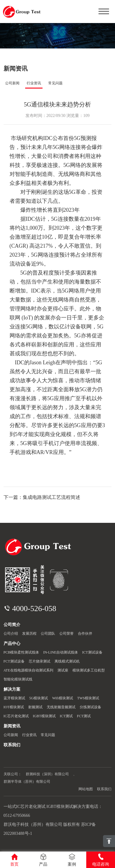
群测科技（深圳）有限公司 (47, 774)
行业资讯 (34, 83)
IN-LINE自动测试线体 (60, 652)
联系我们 (104, 789)
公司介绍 (11, 634)
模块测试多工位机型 (89, 670)
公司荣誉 (66, 634)
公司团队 (48, 634)
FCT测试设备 (14, 661)
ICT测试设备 (92, 652)
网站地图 (86, 789)
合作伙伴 (85, 634)
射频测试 (35, 707)
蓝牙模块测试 (14, 698)
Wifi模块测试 (63, 698)
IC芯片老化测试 (16, 716)
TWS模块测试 (88, 698)
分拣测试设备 (90, 707)
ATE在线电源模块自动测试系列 (28, 670)
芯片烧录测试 (40, 661)
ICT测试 (66, 716)
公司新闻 (12, 83)
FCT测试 (84, 716)
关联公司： (13, 774)
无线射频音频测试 (61, 707)
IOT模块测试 (14, 707)
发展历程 (29, 634)
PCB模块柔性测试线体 (21, 652)
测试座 (63, 670)
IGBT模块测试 (44, 716)
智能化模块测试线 (18, 679)
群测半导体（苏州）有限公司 (27, 782)
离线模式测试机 (67, 661)
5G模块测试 (39, 698)
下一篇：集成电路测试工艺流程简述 (42, 497)
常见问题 (55, 83)
